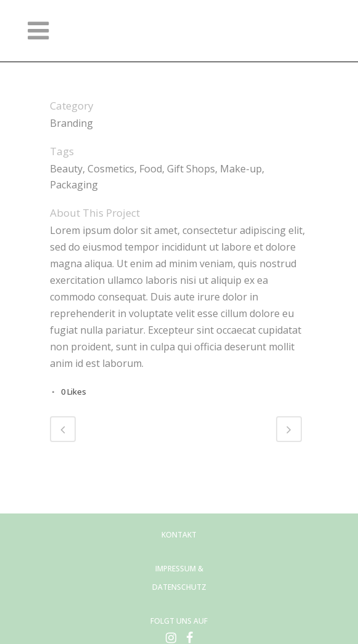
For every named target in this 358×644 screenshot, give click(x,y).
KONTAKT (179, 535)
